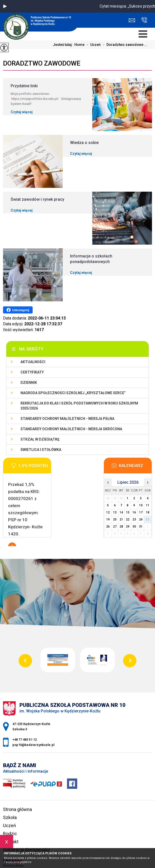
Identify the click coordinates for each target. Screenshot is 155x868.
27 (115, 527)
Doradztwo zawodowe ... (124, 45)
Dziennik (29, 383)
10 (141, 505)
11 (148, 505)
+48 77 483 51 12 (144, 20)
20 (115, 519)
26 (108, 527)
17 (141, 512)
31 (141, 527)
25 (148, 519)
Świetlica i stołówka (41, 450)
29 (128, 527)
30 (134, 527)
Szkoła (10, 817)
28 (121, 527)
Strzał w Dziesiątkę (40, 439)
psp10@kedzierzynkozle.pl (132, 20)
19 (108, 519)
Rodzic (10, 834)
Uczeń (93, 45)
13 (115, 512)
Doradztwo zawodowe (42, 63)
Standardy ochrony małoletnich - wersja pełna (67, 419)
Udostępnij (18, 310)
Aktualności (33, 362)
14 (121, 512)
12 (108, 512)
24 (141, 519)
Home (79, 45)
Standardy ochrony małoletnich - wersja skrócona (71, 429)
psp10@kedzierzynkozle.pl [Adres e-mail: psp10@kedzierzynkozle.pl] (33, 745)
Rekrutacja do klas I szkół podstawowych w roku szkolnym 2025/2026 (79, 406)
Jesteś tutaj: (64, 45)
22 (128, 519)
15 (128, 512)
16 (134, 512)
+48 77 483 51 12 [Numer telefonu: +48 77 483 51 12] (25, 740)
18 (148, 512)
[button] (5, 6)
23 (134, 519)
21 (121, 519)
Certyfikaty (32, 372)
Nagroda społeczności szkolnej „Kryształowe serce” (73, 393)
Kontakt (11, 842)
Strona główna (17, 809)
